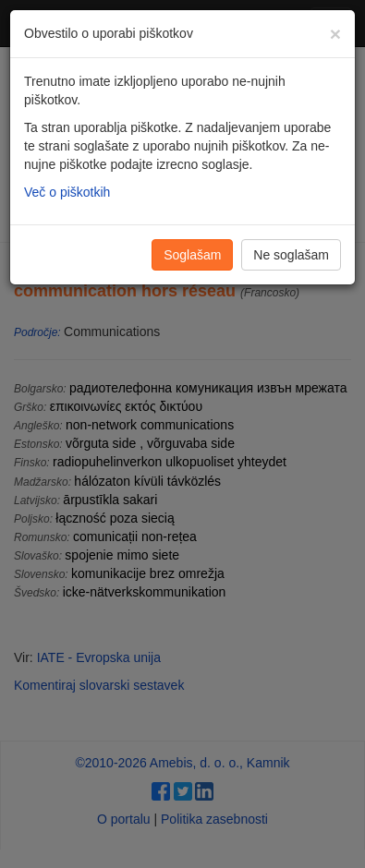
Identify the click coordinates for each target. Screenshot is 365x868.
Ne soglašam (291, 255)
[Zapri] (335, 34)
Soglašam (192, 255)
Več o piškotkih (67, 192)
